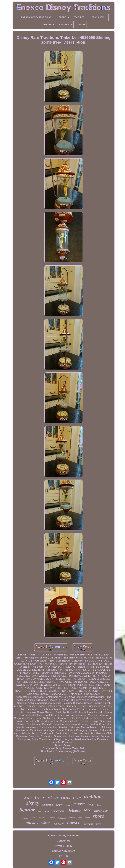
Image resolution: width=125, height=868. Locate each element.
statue (40, 812)
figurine (27, 810)
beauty (28, 798)
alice (80, 818)
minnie (53, 797)
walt (47, 811)
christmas (74, 810)
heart (91, 804)
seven (68, 805)
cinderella (48, 805)
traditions (94, 797)
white (46, 823)
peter (99, 824)
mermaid (88, 824)
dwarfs (59, 805)
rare (87, 810)
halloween (62, 818)
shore (98, 816)
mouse (79, 804)
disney (32, 803)
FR (66, 856)
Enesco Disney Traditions (64, 836)
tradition (26, 818)
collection (59, 824)
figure (40, 797)
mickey (32, 823)
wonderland (58, 811)
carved (42, 817)
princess (72, 818)
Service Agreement (64, 851)
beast (99, 805)
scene (88, 818)
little (33, 818)
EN (61, 856)
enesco (74, 822)
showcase (101, 810)
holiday (65, 798)
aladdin (52, 818)
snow (77, 797)
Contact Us (64, 841)
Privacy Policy (64, 846)
